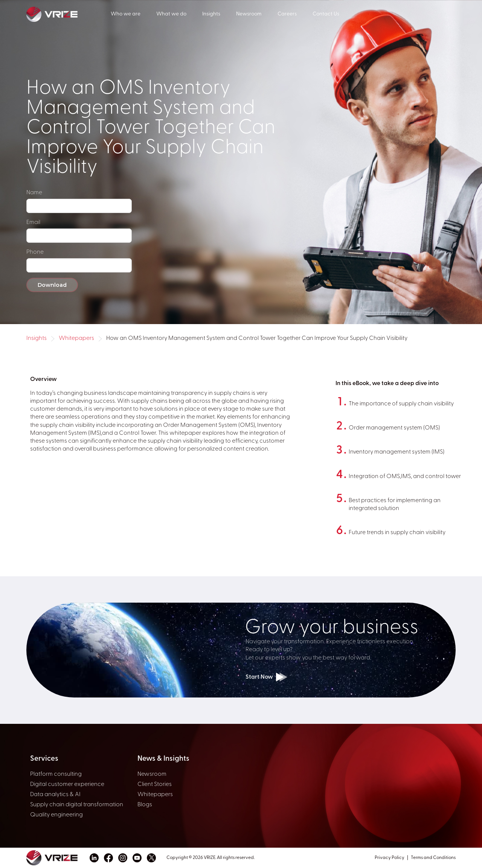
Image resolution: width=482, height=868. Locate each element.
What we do (171, 14)
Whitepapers (76, 338)
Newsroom (249, 14)
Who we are (126, 14)
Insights (211, 14)
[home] (69, 14)
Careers (287, 14)
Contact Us (326, 14)
